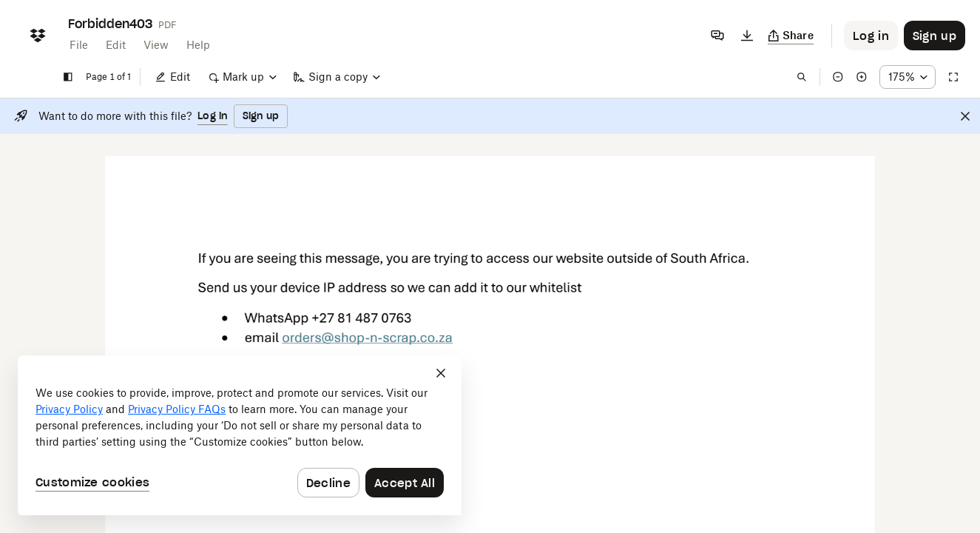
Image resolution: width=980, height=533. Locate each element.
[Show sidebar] (68, 77)
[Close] (965, 116)
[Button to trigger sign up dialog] (935, 36)
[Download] (747, 36)
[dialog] (240, 435)
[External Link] (367, 343)
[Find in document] (802, 77)
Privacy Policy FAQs (177, 409)
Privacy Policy (69, 409)
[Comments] (717, 36)
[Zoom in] (862, 77)
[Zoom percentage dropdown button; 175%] (908, 77)
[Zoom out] (838, 77)
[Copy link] (791, 36)
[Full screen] (953, 77)
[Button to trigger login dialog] (871, 36)
